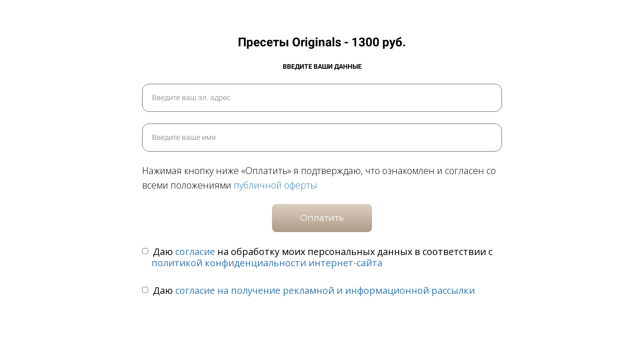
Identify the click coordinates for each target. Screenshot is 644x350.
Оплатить (322, 218)
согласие (195, 252)
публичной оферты (275, 185)
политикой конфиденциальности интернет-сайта (267, 263)
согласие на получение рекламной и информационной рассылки (325, 290)
